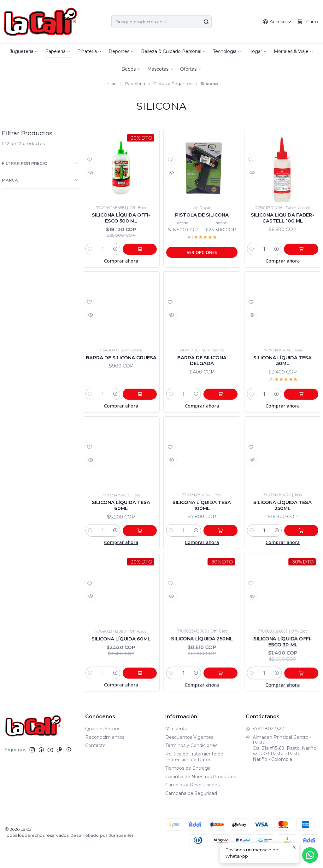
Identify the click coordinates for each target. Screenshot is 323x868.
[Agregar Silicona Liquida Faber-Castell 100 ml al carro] (304, 252)
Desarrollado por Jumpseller (102, 848)
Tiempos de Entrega (188, 780)
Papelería (135, 84)
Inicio (111, 84)
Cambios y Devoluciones (192, 797)
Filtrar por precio (40, 163)
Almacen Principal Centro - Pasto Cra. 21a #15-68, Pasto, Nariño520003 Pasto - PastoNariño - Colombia (281, 761)
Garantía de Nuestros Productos (201, 789)
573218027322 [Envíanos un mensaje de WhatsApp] (265, 741)
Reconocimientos (105, 749)
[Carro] (308, 22)
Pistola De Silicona (202, 216)
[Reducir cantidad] (90, 252)
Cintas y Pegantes (173, 84)
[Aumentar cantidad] (121, 252)
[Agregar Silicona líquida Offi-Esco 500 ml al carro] (143, 252)
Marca (40, 180)
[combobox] (161, 22)
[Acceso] (279, 22)
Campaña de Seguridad (191, 806)
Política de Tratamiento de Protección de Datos (194, 769)
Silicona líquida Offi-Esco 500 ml (121, 220)
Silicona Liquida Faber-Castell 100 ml (282, 220)
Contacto (95, 758)
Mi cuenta (176, 741)
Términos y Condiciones (191, 758)
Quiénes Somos (103, 741)
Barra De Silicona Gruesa (121, 368)
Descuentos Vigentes (189, 749)
